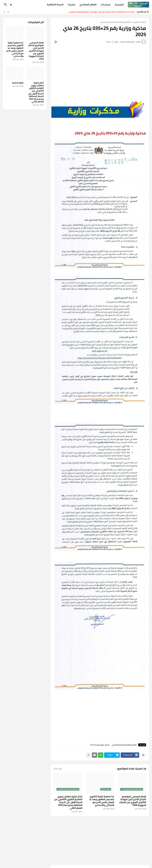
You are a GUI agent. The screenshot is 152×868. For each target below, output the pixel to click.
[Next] (4, 12)
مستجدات (106, 5)
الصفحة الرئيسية (139, 22)
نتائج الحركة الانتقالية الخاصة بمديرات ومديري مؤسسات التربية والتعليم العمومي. (101, 12)
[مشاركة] (56, 42)
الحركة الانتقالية (55, 5)
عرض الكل (58, 769)
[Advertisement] (100, 71)
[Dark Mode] (11, 5)
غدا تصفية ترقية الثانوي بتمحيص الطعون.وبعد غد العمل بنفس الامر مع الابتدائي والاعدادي (102, 801)
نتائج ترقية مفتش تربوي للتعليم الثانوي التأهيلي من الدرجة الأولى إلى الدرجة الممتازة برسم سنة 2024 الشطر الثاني (68, 802)
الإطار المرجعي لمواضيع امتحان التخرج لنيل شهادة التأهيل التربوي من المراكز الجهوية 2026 (133, 801)
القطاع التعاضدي (88, 5)
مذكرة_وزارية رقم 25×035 (100, 745)
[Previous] (8, 12)
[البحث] (5, 5)
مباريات (71, 5)
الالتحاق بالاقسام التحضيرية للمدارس (115, 22)
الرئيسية (119, 5)
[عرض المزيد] (88, 755)
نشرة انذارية (18, 83)
